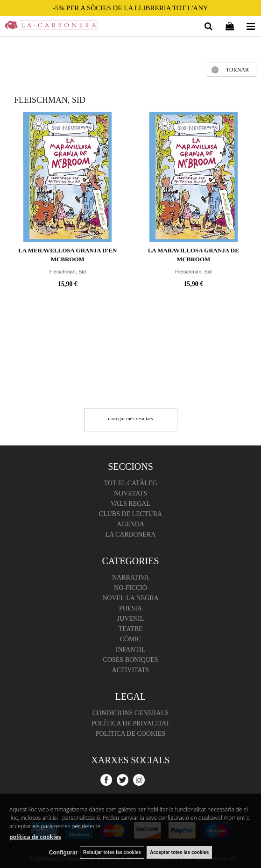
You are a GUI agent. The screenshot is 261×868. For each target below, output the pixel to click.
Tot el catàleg (130, 483)
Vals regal (130, 504)
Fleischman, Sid (68, 272)
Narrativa (130, 577)
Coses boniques (131, 660)
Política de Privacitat (130, 723)
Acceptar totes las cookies (179, 852)
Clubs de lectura (130, 514)
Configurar (63, 853)
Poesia (130, 608)
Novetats (130, 493)
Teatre (130, 629)
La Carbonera (131, 534)
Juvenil (131, 619)
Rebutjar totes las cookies (112, 852)
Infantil (131, 649)
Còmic (131, 639)
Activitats (131, 670)
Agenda (130, 524)
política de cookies (35, 837)
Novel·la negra (130, 598)
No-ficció (130, 588)
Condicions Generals (130, 713)
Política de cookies (130, 734)
